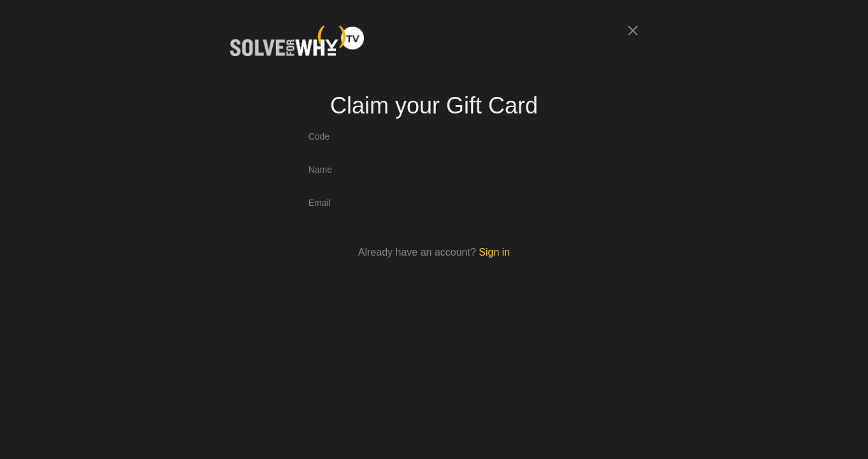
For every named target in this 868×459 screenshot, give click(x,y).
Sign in (494, 252)
